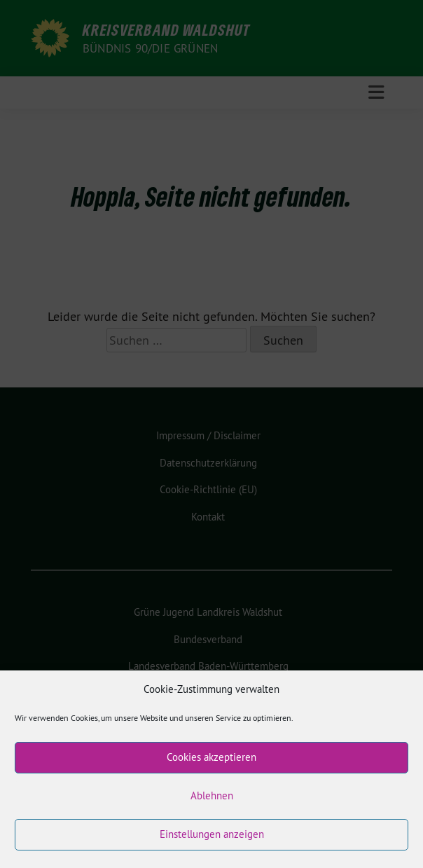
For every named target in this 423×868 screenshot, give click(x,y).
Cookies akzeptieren (211, 767)
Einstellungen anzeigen (212, 845)
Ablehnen (212, 806)
